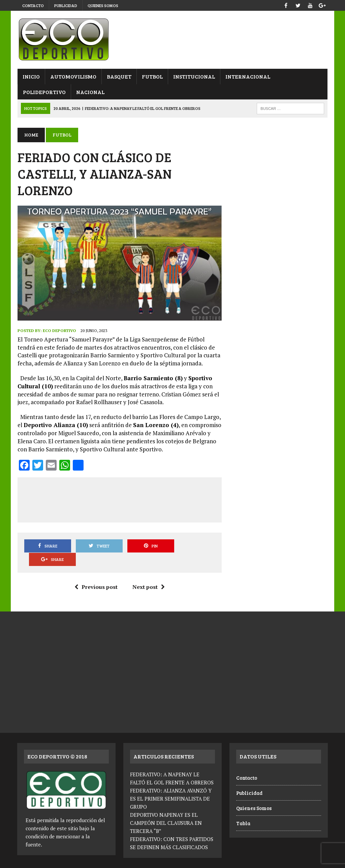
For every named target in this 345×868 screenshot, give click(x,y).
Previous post (96, 573)
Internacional (247, 76)
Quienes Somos (103, 5)
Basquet (119, 76)
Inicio (31, 76)
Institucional (194, 76)
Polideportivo (44, 92)
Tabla (243, 810)
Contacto (33, 5)
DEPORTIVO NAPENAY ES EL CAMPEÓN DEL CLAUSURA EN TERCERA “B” (166, 810)
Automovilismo (73, 76)
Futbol (152, 76)
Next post (149, 573)
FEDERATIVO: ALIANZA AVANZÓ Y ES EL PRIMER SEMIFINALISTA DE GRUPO (171, 785)
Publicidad (66, 5)
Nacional (90, 92)
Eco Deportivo (59, 331)
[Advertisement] (146, 499)
